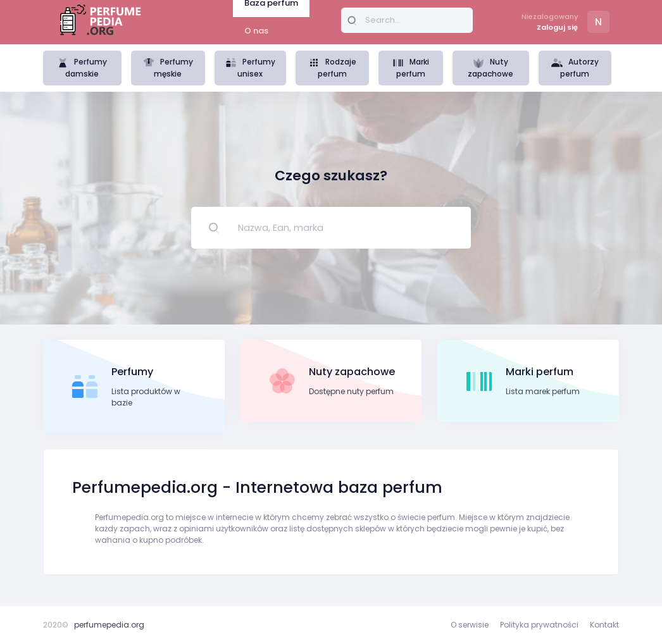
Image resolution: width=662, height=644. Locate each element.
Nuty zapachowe (490, 68)
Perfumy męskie (168, 68)
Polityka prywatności (539, 625)
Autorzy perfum (575, 68)
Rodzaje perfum (332, 68)
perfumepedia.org (109, 625)
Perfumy (132, 372)
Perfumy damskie (82, 68)
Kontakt (604, 625)
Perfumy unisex (250, 68)
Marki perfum (411, 68)
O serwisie (470, 625)
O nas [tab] (256, 31)
